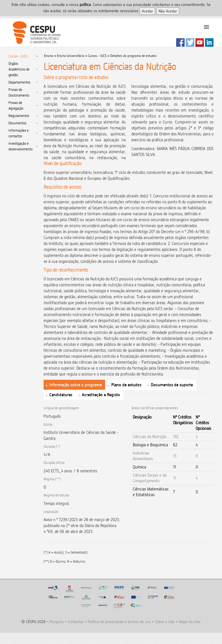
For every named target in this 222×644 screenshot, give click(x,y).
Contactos (76, 621)
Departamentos (19, 82)
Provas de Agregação (16, 105)
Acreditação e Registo (101, 395)
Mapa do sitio (190, 621)
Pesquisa (57, 621)
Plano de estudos (126, 385)
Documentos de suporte (172, 385)
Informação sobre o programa (75, 385)
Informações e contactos (19, 133)
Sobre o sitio (165, 621)
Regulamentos (19, 116)
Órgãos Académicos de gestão (19, 69)
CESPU (34, 33)
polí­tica (85, 4)
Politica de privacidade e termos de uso (119, 621)
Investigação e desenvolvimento (21, 146)
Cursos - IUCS (18, 56)
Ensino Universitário (71, 56)
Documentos (17, 123)
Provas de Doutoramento (19, 92)
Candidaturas (61, 395)
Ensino (49, 56)
